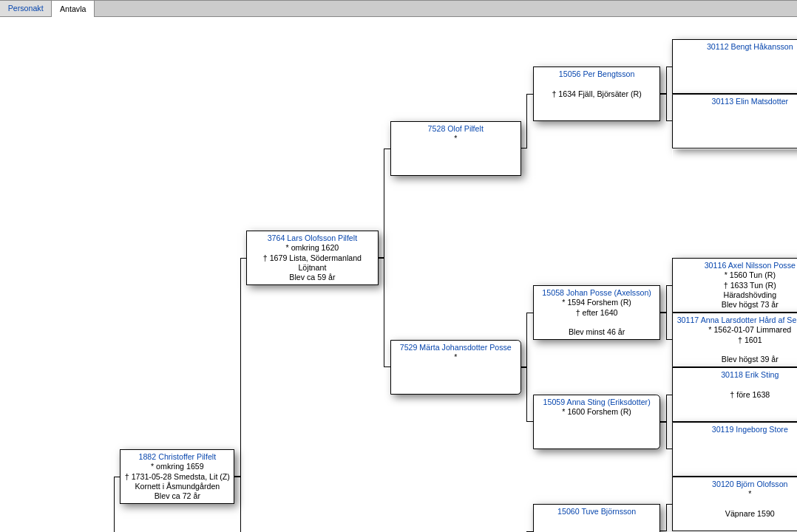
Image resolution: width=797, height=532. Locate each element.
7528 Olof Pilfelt (456, 129)
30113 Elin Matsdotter (750, 101)
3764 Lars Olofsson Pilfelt (312, 238)
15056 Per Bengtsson (597, 74)
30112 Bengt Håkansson (750, 47)
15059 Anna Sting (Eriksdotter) (597, 402)
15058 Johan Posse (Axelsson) (597, 293)
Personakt (26, 9)
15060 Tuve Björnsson (597, 511)
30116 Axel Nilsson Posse (750, 265)
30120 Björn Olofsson (750, 484)
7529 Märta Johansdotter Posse (456, 347)
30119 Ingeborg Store (750, 429)
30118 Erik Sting (750, 375)
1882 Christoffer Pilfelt (178, 457)
